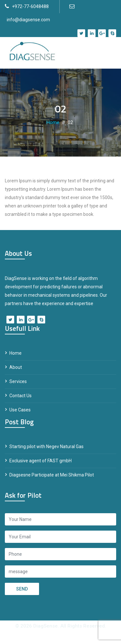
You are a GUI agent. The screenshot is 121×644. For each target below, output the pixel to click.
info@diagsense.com (28, 20)
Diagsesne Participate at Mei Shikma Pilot (52, 475)
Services (18, 381)
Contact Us (20, 396)
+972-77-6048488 (30, 6)
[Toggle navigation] (107, 53)
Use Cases (20, 410)
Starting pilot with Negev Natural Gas (46, 447)
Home (53, 122)
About (16, 367)
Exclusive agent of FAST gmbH (40, 461)
